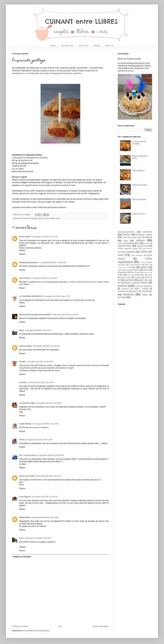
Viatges (97, 46)
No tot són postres (27, 476)
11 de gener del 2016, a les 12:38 (44, 237)
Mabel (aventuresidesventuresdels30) (35, 315)
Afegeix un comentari (22, 557)
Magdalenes (123, 272)
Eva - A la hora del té (28, 455)
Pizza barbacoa (138, 171)
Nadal (120, 275)
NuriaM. (22, 362)
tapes (58, 218)
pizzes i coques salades (47, 218)
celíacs (140, 240)
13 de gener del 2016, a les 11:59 (39, 440)
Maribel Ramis (25, 517)
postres (122, 286)
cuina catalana (128, 252)
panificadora (139, 275)
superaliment (123, 291)
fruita (133, 267)
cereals (120, 243)
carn (126, 241)
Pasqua (138, 277)
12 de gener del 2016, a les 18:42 (41, 382)
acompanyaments (126, 232)
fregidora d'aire (123, 268)
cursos (142, 262)
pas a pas (126, 277)
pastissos (129, 280)
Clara (22, 538)
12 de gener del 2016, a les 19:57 (49, 403)
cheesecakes (133, 243)
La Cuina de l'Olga (27, 403)
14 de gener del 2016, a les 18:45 (51, 455)
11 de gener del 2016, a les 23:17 (38, 330)
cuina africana (147, 249)
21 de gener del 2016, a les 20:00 (45, 517)
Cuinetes (23, 382)
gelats (120, 270)
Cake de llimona (139, 214)
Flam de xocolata (139, 199)
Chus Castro (24, 278)
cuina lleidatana (137, 255)
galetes (144, 267)
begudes (134, 237)
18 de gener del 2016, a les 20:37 (45, 497)
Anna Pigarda (25, 497)
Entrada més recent (20, 626)
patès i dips (143, 280)
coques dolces (125, 246)
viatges (145, 295)
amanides (147, 232)
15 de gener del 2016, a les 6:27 (49, 476)
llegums (136, 270)
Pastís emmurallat (139, 185)
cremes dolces (143, 246)
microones (147, 272)
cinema (147, 243)
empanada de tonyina (39, 73)
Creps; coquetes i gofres (128, 249)
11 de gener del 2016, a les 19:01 (44, 278)
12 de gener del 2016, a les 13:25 (46, 346)
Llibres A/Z (83, 46)
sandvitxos (125, 289)
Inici (60, 626)
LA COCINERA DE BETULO (31, 296)
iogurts (127, 270)
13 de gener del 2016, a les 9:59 (45, 424)
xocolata (122, 297)
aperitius (34, 218)
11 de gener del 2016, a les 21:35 (56, 296)
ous (129, 275)
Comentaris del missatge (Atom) (37, 631)
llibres (146, 270)
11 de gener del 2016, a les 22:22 (65, 315)
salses (150, 286)
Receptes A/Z (67, 46)
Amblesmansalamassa (29, 263)
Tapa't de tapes (25, 346)
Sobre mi (109, 46)
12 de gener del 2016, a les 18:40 (40, 362)
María (21, 330)
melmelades (136, 272)
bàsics (125, 237)
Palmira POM (25, 237)
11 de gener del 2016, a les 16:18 (53, 263)
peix (119, 283)
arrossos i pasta (144, 234)
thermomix (147, 291)
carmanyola (147, 237)
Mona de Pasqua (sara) (129, 59)
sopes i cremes (141, 289)
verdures (128, 294)
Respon (22, 254)
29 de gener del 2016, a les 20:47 (38, 538)
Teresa (22, 440)
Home (53, 46)
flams (147, 265)
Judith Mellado (25, 424)
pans (150, 275)
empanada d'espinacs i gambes (66, 73)
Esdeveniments (135, 265)
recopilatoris (140, 286)
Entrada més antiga (100, 626)
